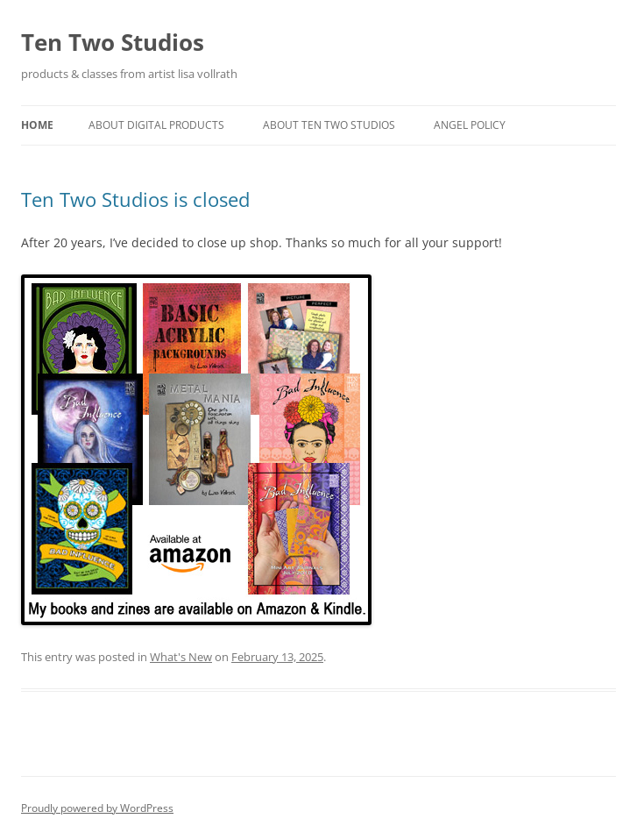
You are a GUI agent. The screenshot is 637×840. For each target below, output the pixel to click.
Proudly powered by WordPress (97, 808)
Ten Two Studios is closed (135, 199)
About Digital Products (156, 125)
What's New (181, 657)
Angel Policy (470, 125)
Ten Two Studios (113, 42)
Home (37, 125)
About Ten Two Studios (329, 125)
